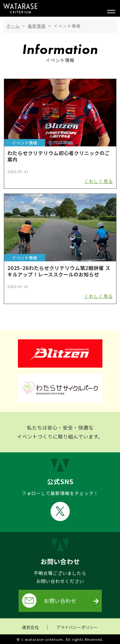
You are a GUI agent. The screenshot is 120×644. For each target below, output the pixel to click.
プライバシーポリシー (77, 627)
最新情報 (37, 26)
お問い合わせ (49, 600)
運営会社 (30, 627)
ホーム (13, 26)
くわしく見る (99, 181)
